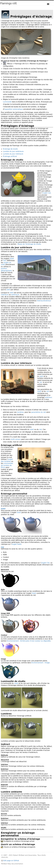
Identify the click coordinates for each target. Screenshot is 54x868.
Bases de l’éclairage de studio (29, 244)
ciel (41, 382)
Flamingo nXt (8, 3)
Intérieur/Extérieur (44, 301)
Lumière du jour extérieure (13, 151)
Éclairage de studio (10, 149)
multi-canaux (16, 439)
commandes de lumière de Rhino (7, 465)
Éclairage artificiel (10, 156)
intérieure (5, 295)
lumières (20, 412)
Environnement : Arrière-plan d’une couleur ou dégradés (29, 641)
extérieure (15, 295)
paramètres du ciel (39, 412)
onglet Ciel (47, 193)
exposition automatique (14, 109)
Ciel (4, 261)
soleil (8, 290)
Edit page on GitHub (10, 861)
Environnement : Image (41, 663)
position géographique (6, 270)
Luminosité (7, 102)
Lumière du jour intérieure (13, 154)
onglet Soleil (17, 544)
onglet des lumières (7, 460)
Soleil (12, 259)
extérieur (48, 397)
